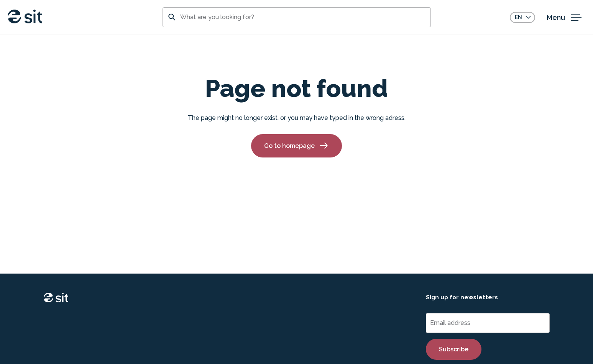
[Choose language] (522, 17)
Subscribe (454, 349)
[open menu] (566, 17)
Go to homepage (296, 146)
